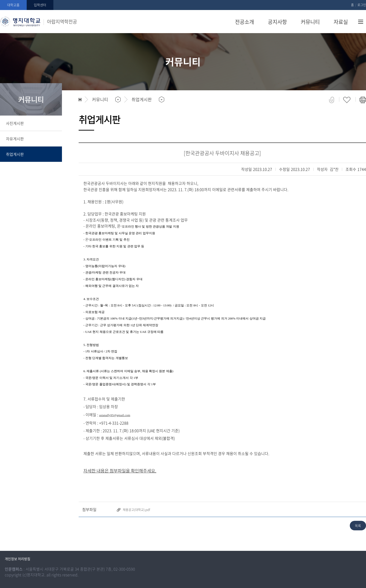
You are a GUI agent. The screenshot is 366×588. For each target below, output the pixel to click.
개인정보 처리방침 (18, 559)
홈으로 (80, 100)
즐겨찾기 (347, 100)
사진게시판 (15, 123)
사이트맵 (361, 22)
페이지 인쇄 (363, 100)
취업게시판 (15, 154)
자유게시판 (15, 139)
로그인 (362, 5)
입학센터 (40, 5)
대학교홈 (13, 5)
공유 (332, 100)
